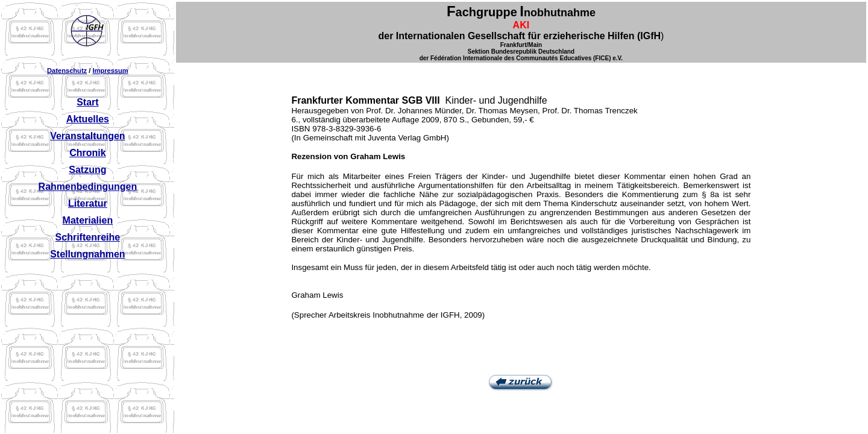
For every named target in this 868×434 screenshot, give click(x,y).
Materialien (88, 220)
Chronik (87, 153)
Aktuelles (88, 119)
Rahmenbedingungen (88, 187)
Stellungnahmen (87, 254)
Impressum (110, 71)
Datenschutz (67, 71)
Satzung (87, 170)
